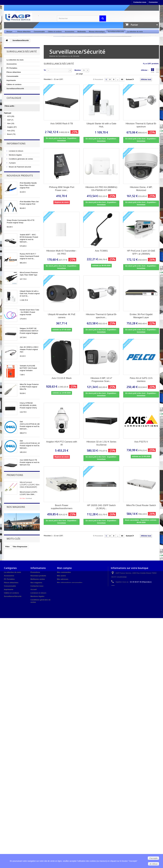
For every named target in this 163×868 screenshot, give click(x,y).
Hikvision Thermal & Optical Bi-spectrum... (101, 316)
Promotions (15, 683)
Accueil (34, 820)
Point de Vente (12, 93)
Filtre (7, 774)
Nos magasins (14, 208)
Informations (16, 178)
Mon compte (64, 799)
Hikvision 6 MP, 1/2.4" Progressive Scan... (101, 380)
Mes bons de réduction (66, 817)
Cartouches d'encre (13, 778)
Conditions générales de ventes (21, 193)
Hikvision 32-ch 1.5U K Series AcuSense (101, 443)
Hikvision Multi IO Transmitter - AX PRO (62, 252)
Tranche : (8, 164)
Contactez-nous (140, 2)
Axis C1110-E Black (62, 378)
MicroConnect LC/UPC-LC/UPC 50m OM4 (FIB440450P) (30, 692)
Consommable (39, 32)
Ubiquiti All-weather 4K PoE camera (62, 316)
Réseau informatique (97, 32)
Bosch (11, 151)
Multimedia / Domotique (16, 97)
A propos (12, 197)
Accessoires (70, 32)
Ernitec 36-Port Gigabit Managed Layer (141, 316)
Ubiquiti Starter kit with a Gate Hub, (101, 125)
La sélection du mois (135, 32)
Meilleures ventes (38, 810)
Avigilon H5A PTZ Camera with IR (62, 443)
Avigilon (12, 144)
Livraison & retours (16, 185)
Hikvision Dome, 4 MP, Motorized (141, 189)
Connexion (153, 2)
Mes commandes (64, 803)
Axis (11, 148)
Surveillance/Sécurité (116, 32)
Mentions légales (15, 189)
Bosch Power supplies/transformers (62, 507)
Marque (10, 32)
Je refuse (154, 864)
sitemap (34, 851)
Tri (45, 70)
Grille (153, 70)
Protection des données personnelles (23, 205)
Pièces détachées (24, 32)
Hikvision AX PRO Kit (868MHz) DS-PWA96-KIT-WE (101, 189)
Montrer (78, 70)
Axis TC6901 (101, 251)
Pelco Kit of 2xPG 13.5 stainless (141, 380)
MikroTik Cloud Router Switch (141, 505)
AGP (10, 137)
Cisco (11, 155)
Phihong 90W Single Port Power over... (62, 189)
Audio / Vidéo (12, 105)
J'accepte (153, 858)
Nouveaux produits (20, 218)
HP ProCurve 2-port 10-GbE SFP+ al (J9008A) (141, 252)
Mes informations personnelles (70, 813)
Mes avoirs (61, 806)
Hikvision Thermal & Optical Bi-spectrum (141, 125)
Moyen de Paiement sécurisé (20, 201)
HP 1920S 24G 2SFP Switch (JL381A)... (101, 507)
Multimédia (82, 32)
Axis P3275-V (141, 442)
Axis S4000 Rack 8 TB (62, 124)
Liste (157, 70)
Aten (11, 141)
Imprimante (11, 80)
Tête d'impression (20, 774)
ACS (11, 133)
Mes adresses (63, 810)
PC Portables (12, 68)
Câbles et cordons (55, 32)
